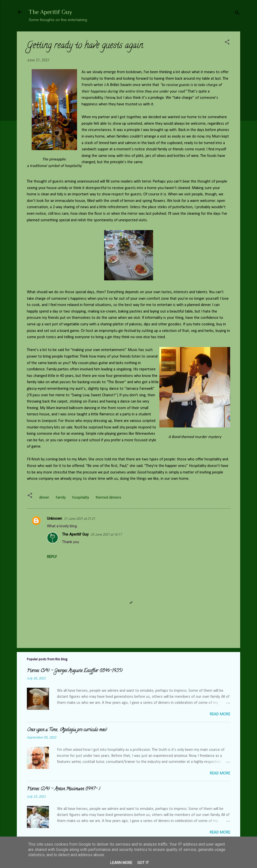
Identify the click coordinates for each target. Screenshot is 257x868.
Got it (143, 863)
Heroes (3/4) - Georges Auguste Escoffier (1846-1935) (75, 671)
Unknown (54, 518)
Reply (52, 557)
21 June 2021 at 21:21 (80, 519)
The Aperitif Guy (50, 12)
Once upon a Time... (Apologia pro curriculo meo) (67, 730)
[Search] (237, 14)
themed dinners (108, 497)
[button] (227, 43)
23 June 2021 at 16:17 (106, 534)
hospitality (81, 497)
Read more (220, 714)
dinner (44, 497)
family (61, 497)
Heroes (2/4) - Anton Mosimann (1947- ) (63, 789)
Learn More (121, 863)
